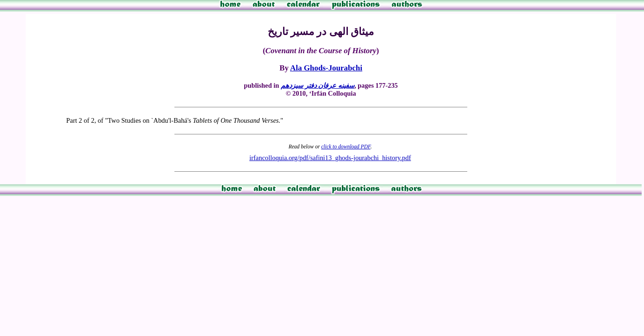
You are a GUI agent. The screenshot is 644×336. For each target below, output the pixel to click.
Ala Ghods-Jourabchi (326, 68)
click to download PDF (346, 147)
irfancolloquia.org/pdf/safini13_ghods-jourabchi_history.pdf (330, 158)
